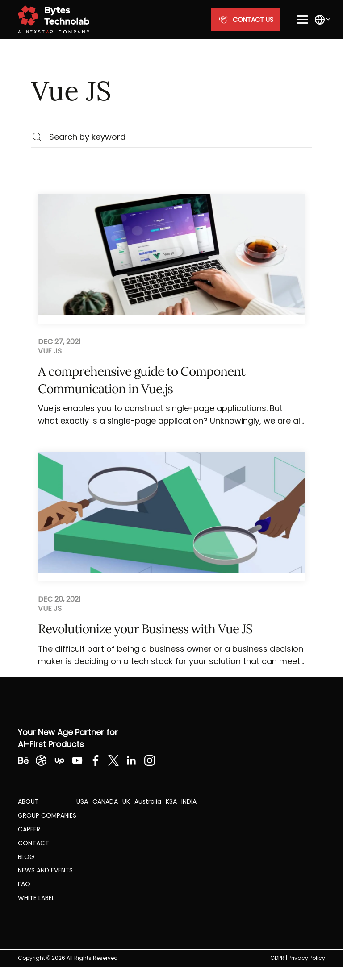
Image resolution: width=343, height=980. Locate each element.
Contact (33, 843)
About (28, 801)
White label (36, 898)
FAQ (24, 884)
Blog (26, 857)
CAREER (29, 829)
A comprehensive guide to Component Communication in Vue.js (142, 380)
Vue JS (50, 351)
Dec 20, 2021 (59, 599)
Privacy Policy (307, 958)
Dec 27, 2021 (59, 342)
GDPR (277, 958)
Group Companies (47, 815)
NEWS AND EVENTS (45, 870)
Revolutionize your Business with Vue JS (145, 629)
